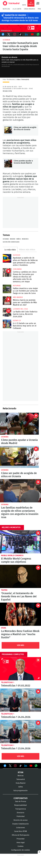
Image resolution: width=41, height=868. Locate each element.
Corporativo (21, 798)
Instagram (15, 34)
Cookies (20, 846)
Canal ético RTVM (20, 831)
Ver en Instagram (15, 766)
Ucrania (6, 40)
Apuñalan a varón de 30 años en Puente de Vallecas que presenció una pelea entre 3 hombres (7, 258)
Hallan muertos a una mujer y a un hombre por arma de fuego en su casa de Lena (7, 289)
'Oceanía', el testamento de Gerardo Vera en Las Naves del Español (20, 576)
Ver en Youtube (31, 766)
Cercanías (17, 269)
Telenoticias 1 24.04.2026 (20, 700)
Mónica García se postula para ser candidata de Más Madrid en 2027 (7, 301)
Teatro (4, 590)
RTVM (21, 772)
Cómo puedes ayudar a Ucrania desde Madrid (8, 164)
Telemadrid (21, 779)
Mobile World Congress (12, 555)
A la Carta (17, 9)
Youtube (32, 34)
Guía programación (20, 791)
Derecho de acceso (21, 820)
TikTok (21, 34)
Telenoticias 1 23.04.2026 (20, 732)
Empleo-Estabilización (21, 824)
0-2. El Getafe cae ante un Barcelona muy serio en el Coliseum (7, 324)
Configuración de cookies (20, 850)
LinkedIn (26, 34)
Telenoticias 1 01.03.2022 (20, 669)
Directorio (21, 813)
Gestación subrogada (11, 242)
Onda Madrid (29, 9)
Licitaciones (20, 828)
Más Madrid (18, 297)
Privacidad (20, 839)
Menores (25, 239)
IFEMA (4, 628)
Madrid (13, 239)
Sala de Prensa (21, 801)
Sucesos (17, 255)
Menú (38, 3)
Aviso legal (21, 843)
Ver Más (21, 645)
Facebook (3, 34)
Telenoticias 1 (8, 682)
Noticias (6, 9)
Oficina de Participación (21, 835)
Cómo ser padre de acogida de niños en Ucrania (8, 130)
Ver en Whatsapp (36, 766)
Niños (19, 239)
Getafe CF (17, 321)
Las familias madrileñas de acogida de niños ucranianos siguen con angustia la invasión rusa (20, 491)
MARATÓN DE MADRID (16, 15)
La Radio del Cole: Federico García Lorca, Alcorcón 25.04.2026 (7, 312)
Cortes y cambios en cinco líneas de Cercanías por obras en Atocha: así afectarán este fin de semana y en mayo (7, 272)
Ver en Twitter (10, 766)
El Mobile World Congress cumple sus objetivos (20, 542)
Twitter (9, 34)
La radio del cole (20, 309)
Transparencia (21, 809)
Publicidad (21, 816)
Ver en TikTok (21, 766)
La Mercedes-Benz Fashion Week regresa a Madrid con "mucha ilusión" (20, 614)
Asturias (17, 286)
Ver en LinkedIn (26, 766)
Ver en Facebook (5, 766)
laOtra (21, 787)
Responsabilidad (20, 805)
